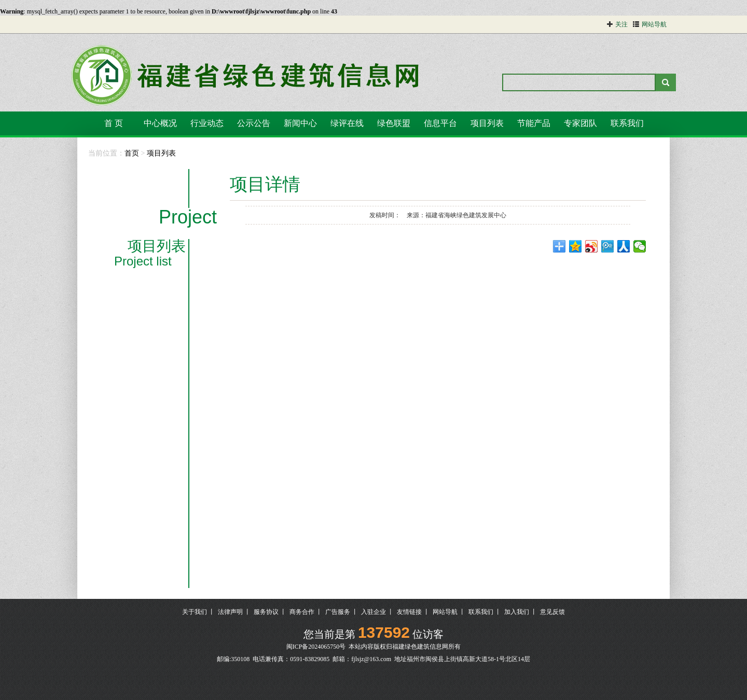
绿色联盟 (394, 123)
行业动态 (207, 123)
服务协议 (266, 612)
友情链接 (409, 612)
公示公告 (254, 123)
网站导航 (445, 612)
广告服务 (338, 612)
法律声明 (230, 612)
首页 (132, 153)
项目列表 (487, 123)
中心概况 (160, 123)
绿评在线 (347, 123)
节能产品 (534, 123)
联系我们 (627, 123)
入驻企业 (374, 612)
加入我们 (517, 612)
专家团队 (580, 123)
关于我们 (195, 612)
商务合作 (302, 612)
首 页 (114, 123)
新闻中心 (300, 123)
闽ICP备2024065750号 (316, 647)
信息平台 (440, 123)
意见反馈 (552, 612)
